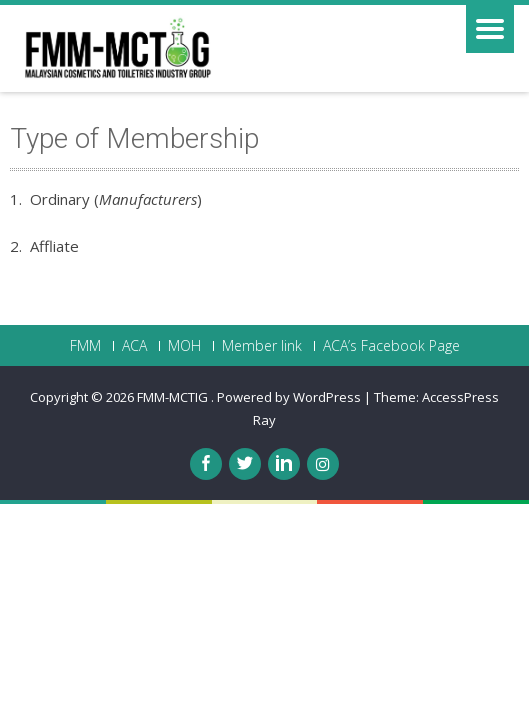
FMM (85, 346)
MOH (184, 346)
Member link (262, 346)
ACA (134, 346)
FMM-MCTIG (174, 397)
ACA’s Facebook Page (391, 346)
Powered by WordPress (289, 397)
